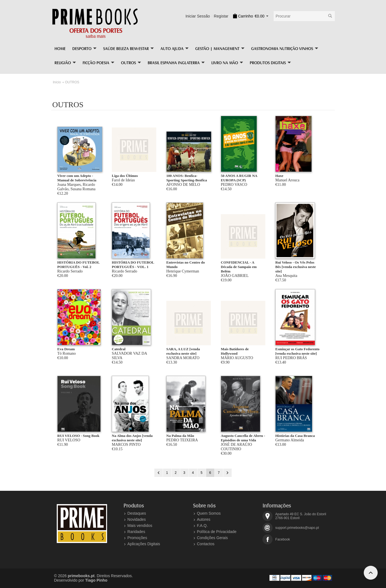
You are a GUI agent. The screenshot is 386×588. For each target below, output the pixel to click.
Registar (221, 16)
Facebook (283, 539)
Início (57, 82)
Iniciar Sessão (198, 16)
